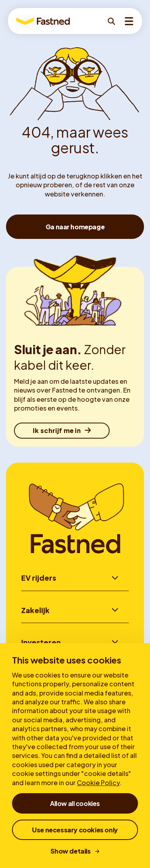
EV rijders (39, 578)
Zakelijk (35, 610)
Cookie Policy (98, 783)
